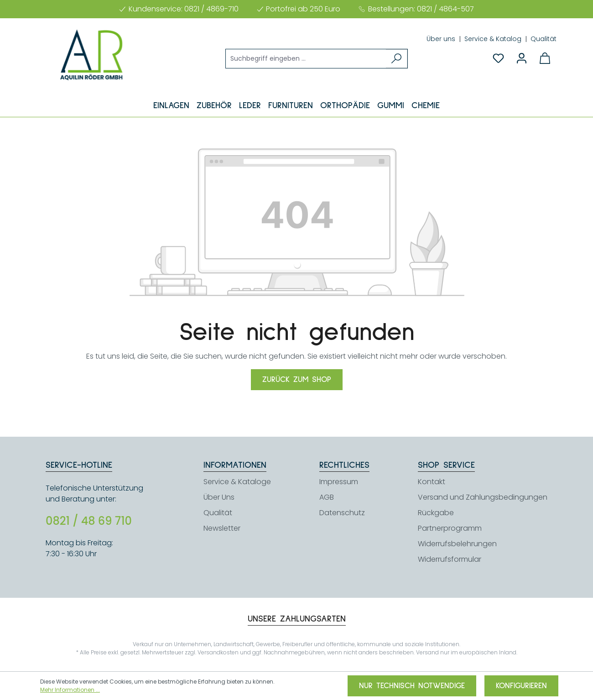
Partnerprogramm (450, 528)
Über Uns (219, 497)
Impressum (339, 482)
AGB (327, 497)
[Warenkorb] (545, 58)
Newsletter (222, 528)
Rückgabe (436, 513)
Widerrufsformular (450, 559)
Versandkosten (218, 652)
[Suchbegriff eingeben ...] (306, 59)
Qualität (544, 39)
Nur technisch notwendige (412, 686)
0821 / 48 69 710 (89, 521)
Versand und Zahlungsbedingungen (483, 497)
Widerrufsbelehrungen (457, 544)
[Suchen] (397, 59)
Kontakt (432, 482)
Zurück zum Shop (297, 380)
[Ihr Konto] (522, 58)
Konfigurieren (521, 686)
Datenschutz (342, 513)
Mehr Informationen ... (70, 690)
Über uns (442, 39)
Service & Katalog (494, 39)
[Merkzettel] (498, 58)
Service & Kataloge (237, 482)
